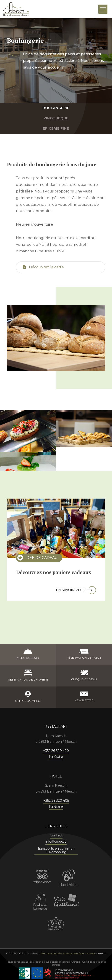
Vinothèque (56, 118)
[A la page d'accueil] (16, 9)
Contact (56, 835)
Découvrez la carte (43, 267)
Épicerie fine (56, 128)
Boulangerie (56, 108)
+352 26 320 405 (56, 801)
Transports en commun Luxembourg (56, 850)
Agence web (87, 953)
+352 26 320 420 (56, 751)
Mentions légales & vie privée (59, 953)
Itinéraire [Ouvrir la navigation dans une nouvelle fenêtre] (56, 757)
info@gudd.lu (56, 841)
